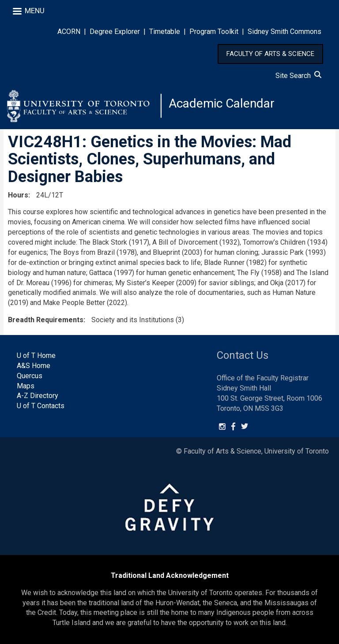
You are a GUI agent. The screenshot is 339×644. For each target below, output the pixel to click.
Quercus (30, 376)
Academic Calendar (222, 103)
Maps (26, 386)
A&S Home (34, 366)
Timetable (165, 32)
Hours (18, 195)
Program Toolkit (214, 32)
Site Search (298, 76)
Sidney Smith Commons (284, 32)
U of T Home (36, 356)
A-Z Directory (38, 396)
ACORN (69, 32)
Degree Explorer (115, 32)
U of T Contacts (41, 406)
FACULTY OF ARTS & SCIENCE (270, 54)
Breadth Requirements (46, 320)
